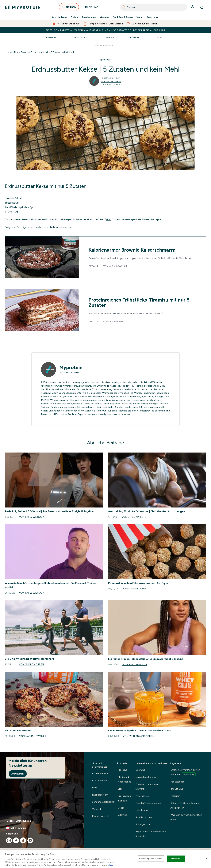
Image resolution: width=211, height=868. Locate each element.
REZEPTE (106, 60)
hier (111, 865)
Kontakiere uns (100, 781)
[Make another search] (105, 46)
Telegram (175, 796)
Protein (75, 17)
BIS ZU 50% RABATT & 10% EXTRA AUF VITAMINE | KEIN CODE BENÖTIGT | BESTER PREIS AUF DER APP (105, 30)
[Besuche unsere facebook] (16, 840)
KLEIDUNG (92, 8)
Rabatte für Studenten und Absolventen (185, 805)
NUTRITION (69, 8)
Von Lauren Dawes (134, 589)
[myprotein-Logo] (23, 7)
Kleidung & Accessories (124, 779)
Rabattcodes (177, 782)
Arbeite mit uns (144, 817)
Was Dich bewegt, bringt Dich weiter (186, 817)
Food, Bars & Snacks (123, 17)
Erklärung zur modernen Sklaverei (148, 786)
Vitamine (104, 17)
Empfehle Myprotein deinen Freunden (185, 773)
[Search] (123, 7)
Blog (16, 52)
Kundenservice (100, 773)
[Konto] (193, 7)
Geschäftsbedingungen (148, 803)
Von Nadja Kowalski (33, 736)
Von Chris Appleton (135, 517)
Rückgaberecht (100, 795)
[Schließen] (206, 859)
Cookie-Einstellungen (19, 821)
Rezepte (135, 37)
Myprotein (71, 367)
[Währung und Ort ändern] (42, 828)
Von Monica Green (31, 664)
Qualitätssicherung (146, 777)
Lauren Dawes (116, 321)
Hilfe (95, 788)
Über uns (140, 770)
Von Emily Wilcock (32, 517)
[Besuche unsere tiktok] (23, 840)
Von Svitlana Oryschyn (139, 736)
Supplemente (89, 17)
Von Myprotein (111, 81)
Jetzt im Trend (59, 17)
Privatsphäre (142, 796)
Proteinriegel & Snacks (125, 798)
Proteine (122, 770)
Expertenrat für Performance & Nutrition (151, 834)
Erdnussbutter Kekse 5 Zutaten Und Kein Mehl (52, 52)
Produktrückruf (100, 816)
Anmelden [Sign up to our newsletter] (18, 774)
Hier (108, 219)
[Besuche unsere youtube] (30, 840)
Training (109, 37)
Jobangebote (143, 824)
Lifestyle (161, 37)
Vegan (140, 17)
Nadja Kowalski (118, 266)
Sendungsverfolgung (103, 802)
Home (9, 52)
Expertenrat (153, 17)
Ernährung (51, 37)
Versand (96, 809)
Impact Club (177, 789)
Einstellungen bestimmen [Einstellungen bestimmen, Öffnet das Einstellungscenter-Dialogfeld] (151, 859)
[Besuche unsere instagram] (9, 840)
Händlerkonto (143, 810)
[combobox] (153, 7)
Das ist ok (176, 859)
